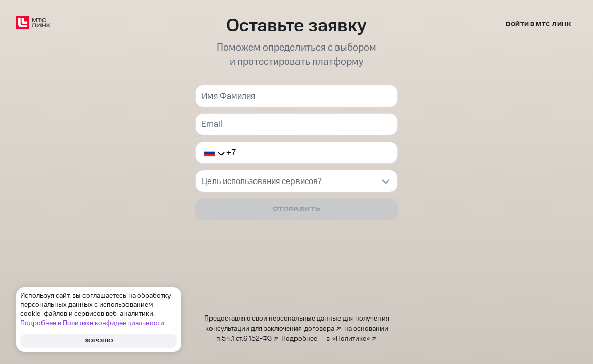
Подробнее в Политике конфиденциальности (92, 323)
